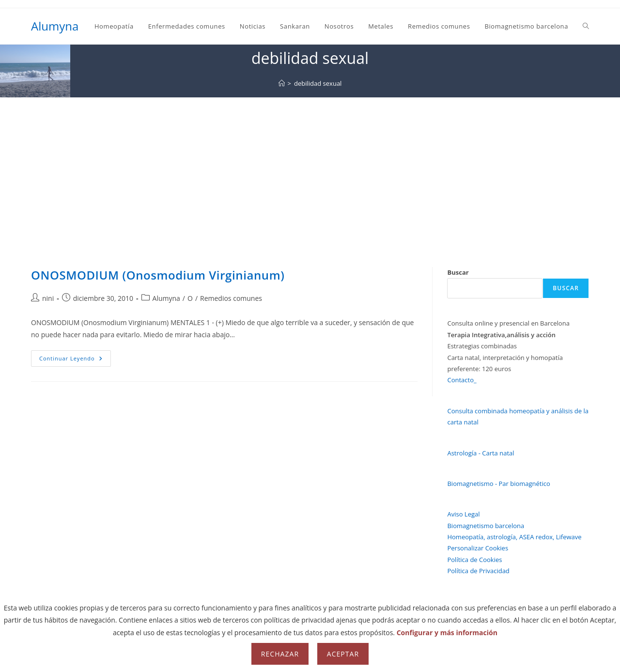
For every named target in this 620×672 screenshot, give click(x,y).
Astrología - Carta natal (480, 453)
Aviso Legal (463, 514)
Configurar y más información (447, 633)
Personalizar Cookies (478, 548)
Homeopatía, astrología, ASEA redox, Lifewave (514, 537)
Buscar (458, 272)
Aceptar (343, 654)
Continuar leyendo (75, 360)
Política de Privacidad (478, 571)
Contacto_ (462, 380)
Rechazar (280, 654)
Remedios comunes (231, 298)
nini (48, 298)
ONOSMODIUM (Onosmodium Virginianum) (158, 275)
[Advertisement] (310, 170)
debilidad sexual (318, 83)
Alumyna (55, 26)
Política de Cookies (474, 560)
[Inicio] (282, 83)
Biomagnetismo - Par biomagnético (498, 484)
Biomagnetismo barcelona (486, 526)
